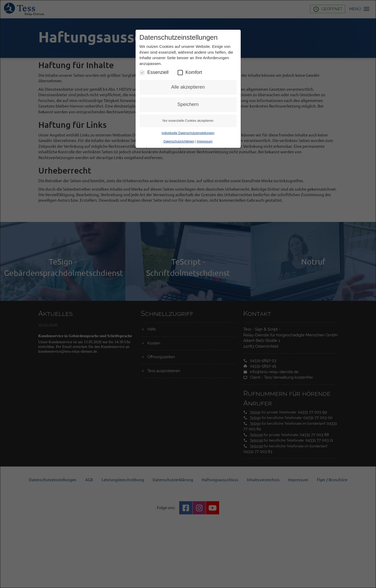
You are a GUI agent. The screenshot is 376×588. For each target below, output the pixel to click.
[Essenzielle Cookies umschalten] (142, 99)
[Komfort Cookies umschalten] (180, 99)
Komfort (190, 99)
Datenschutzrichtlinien (179, 168)
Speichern (188, 131)
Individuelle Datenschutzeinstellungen (188, 160)
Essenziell (154, 99)
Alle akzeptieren (188, 114)
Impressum (205, 168)
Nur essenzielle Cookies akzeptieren (188, 148)
